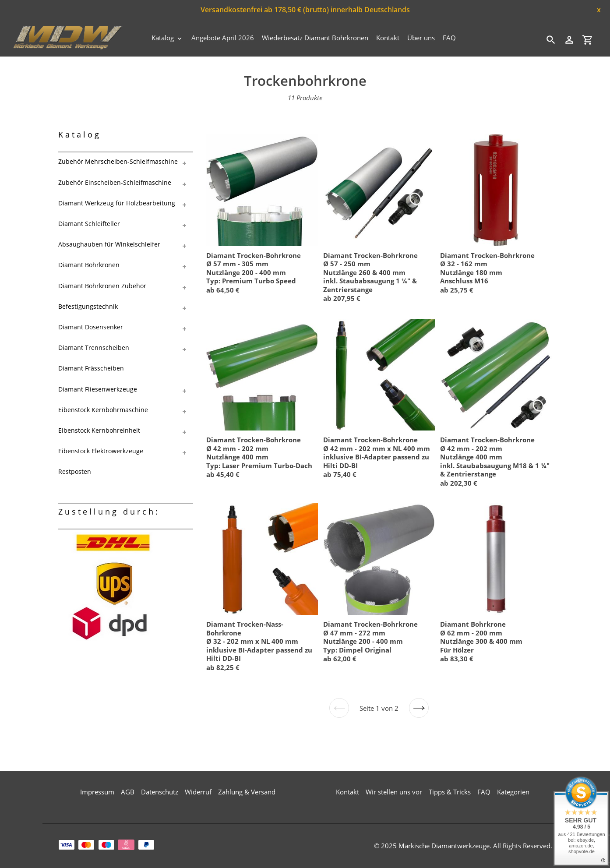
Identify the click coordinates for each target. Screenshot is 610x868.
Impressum (97, 792)
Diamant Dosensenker (91, 327)
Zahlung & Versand (247, 792)
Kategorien (513, 792)
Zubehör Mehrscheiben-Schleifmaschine (118, 161)
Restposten (75, 471)
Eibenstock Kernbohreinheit (99, 430)
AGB (128, 792)
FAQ (484, 792)
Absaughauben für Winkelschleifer (109, 244)
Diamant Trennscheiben (94, 348)
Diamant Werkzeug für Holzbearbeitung (117, 203)
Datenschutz (160, 792)
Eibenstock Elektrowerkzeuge (101, 451)
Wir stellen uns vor (394, 792)
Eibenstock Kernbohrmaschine (103, 410)
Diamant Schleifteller (89, 224)
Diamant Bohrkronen (89, 265)
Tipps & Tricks (450, 792)
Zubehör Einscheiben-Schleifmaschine (115, 182)
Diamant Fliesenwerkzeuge (98, 389)
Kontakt (347, 792)
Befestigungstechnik (88, 306)
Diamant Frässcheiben (91, 368)
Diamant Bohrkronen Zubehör (102, 286)
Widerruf (198, 792)
